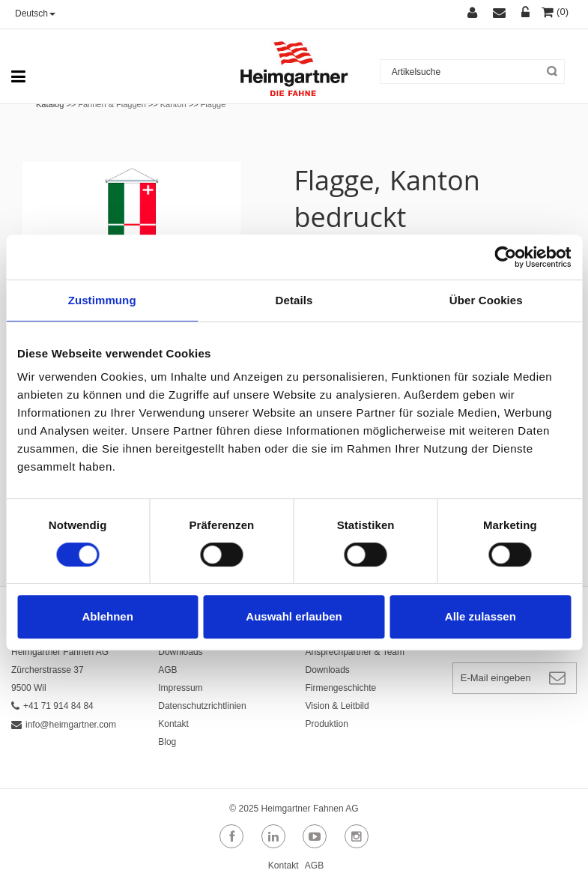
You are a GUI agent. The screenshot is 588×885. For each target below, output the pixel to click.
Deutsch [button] (35, 13)
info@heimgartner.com (64, 725)
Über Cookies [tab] (486, 300)
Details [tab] (294, 300)
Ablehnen (108, 616)
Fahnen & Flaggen (112, 104)
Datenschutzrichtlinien (202, 706)
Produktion (327, 724)
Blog (167, 742)
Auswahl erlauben (294, 616)
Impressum (180, 688)
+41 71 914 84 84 (52, 706)
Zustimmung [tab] (102, 300)
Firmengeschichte (341, 688)
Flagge (213, 104)
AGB (167, 670)
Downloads (180, 652)
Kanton (173, 104)
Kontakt (173, 724)
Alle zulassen (481, 616)
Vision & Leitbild (337, 706)
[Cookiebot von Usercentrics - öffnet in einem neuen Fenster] (505, 257)
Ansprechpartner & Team (355, 652)
